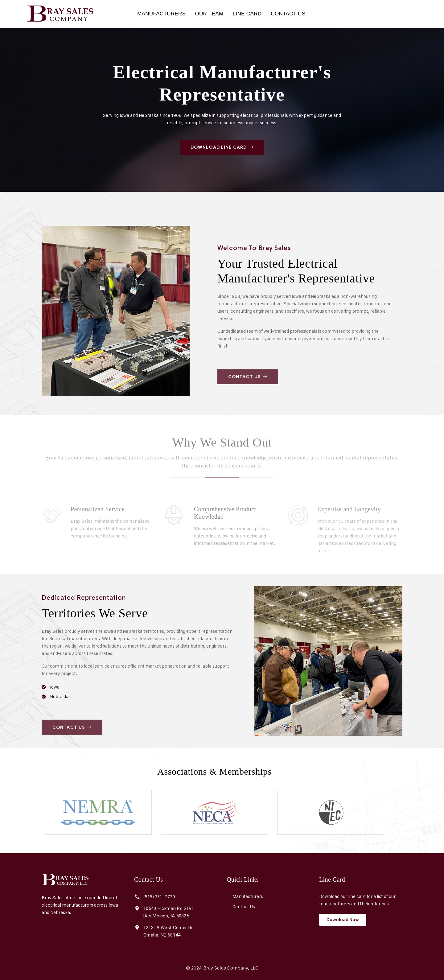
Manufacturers (248, 896)
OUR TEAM (209, 14)
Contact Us (244, 906)
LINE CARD (247, 14)
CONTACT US (288, 14)
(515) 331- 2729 (159, 897)
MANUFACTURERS (161, 14)
